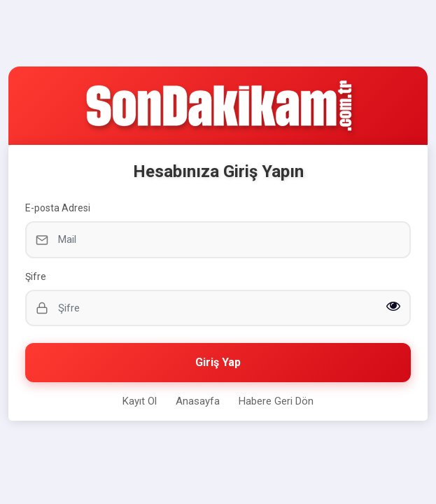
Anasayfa (198, 401)
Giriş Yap (218, 362)
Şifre (36, 276)
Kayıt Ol (140, 401)
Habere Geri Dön (276, 401)
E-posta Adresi (58, 208)
